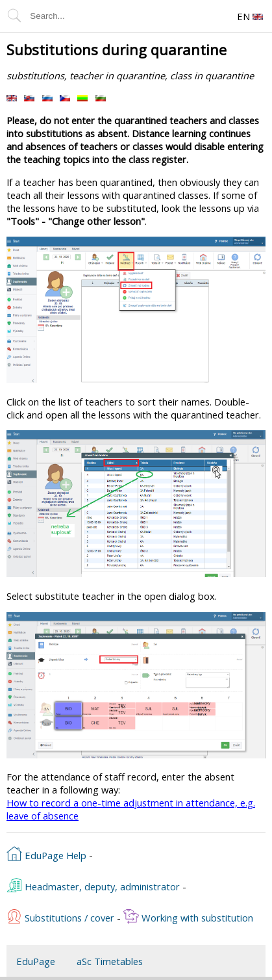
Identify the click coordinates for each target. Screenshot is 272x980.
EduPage (36, 961)
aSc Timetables (110, 961)
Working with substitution (188, 916)
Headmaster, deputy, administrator (93, 885)
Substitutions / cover (60, 916)
